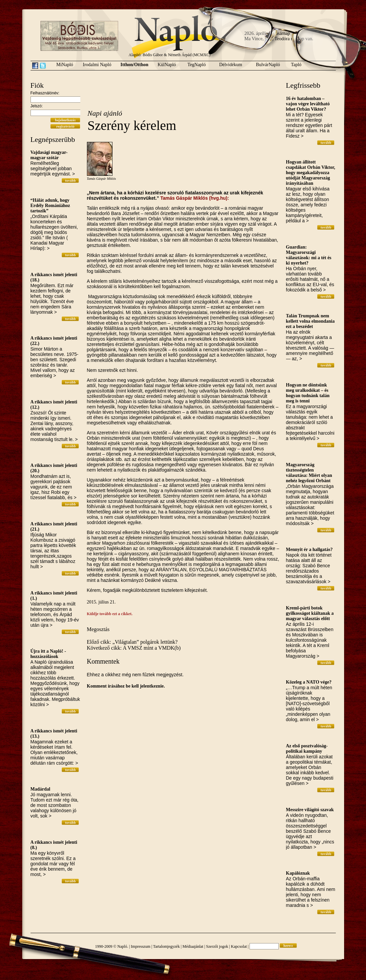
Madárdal (40, 789)
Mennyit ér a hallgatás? (309, 549)
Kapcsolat (239, 946)
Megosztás (98, 629)
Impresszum (141, 946)
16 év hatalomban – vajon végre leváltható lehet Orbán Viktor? (308, 104)
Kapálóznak (298, 873)
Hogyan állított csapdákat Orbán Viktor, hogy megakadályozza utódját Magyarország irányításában (311, 173)
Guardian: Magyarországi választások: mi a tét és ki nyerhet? (309, 255)
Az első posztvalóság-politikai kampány (307, 749)
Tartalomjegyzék (166, 946)
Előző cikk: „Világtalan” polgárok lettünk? (132, 642)
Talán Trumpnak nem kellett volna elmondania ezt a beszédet (310, 321)
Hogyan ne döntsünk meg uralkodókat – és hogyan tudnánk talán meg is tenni (308, 393)
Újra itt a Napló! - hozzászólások (48, 654)
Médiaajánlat (193, 946)
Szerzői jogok (217, 946)
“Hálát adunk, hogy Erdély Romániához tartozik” (50, 206)
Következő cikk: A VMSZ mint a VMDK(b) (134, 648)
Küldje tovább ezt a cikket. (110, 614)
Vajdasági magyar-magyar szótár (49, 155)
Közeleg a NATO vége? (309, 682)
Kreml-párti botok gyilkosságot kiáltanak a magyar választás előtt (310, 613)
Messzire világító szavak (310, 810)
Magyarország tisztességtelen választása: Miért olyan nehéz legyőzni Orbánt (309, 473)
